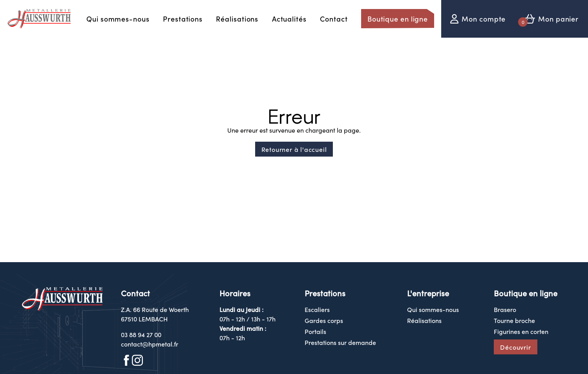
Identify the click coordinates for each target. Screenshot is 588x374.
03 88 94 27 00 (141, 334)
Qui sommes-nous (118, 19)
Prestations (183, 19)
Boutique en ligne (398, 19)
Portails (315, 331)
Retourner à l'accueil (294, 149)
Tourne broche (514, 320)
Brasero (505, 309)
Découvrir (515, 347)
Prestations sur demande (340, 342)
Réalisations (237, 19)
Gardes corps (324, 320)
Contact (334, 19)
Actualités (289, 19)
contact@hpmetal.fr (150, 344)
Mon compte (484, 19)
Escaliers (317, 309)
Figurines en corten (521, 331)
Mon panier (558, 19)
